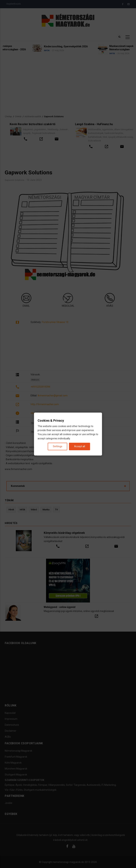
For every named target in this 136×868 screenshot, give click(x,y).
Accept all (80, 446)
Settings (58, 446)
